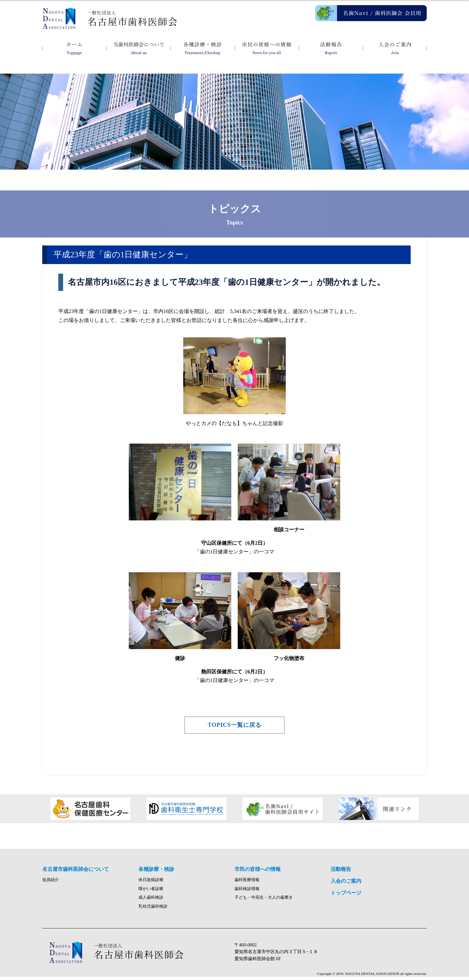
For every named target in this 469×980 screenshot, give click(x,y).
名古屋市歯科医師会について (138, 48)
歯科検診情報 (247, 892)
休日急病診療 (151, 883)
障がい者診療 (151, 892)
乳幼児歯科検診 (153, 910)
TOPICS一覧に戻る (234, 725)
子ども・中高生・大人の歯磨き (264, 901)
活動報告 (331, 48)
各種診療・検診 (202, 48)
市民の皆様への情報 (267, 48)
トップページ (346, 896)
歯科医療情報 (247, 883)
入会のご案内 (395, 48)
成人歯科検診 (151, 901)
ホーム (74, 48)
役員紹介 (51, 883)
